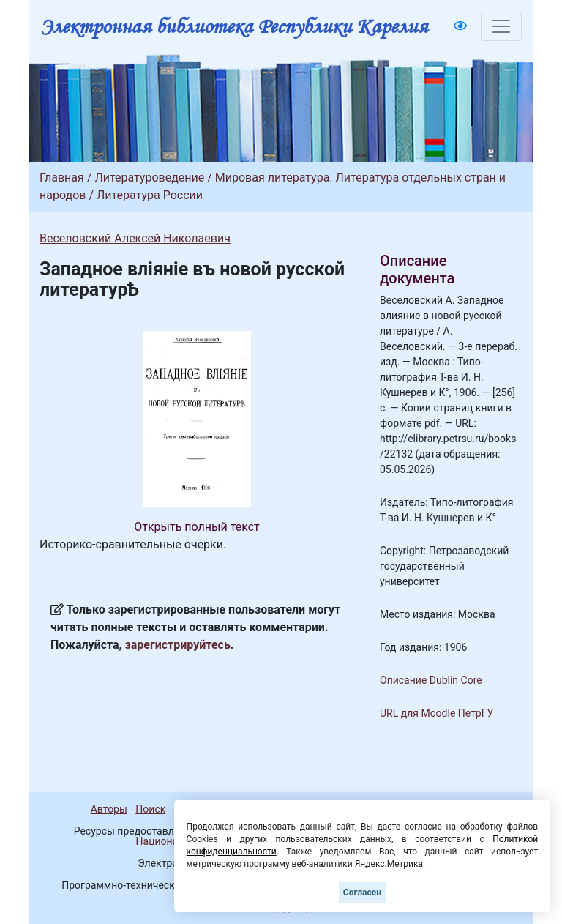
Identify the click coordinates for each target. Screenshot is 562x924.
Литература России (150, 195)
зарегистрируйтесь (178, 645)
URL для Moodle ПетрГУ (437, 713)
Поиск (150, 809)
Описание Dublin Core (431, 680)
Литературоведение (149, 178)
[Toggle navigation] (501, 26)
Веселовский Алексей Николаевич (135, 238)
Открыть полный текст (197, 527)
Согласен (362, 893)
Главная (62, 178)
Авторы (109, 809)
